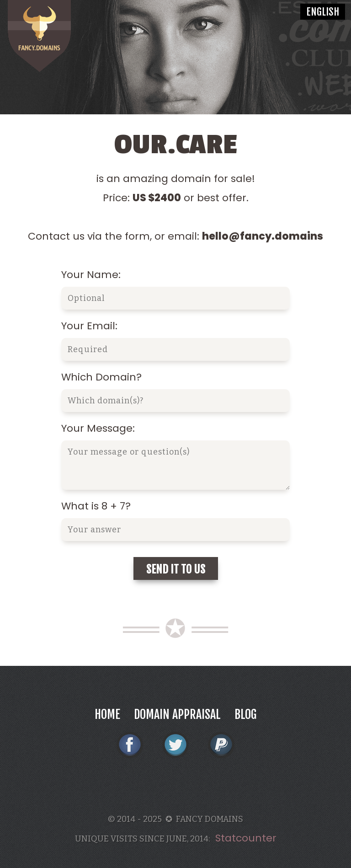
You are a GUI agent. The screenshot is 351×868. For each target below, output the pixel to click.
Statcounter (246, 838)
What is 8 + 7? (96, 506)
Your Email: (89, 326)
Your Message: (98, 428)
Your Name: (91, 275)
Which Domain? (101, 377)
